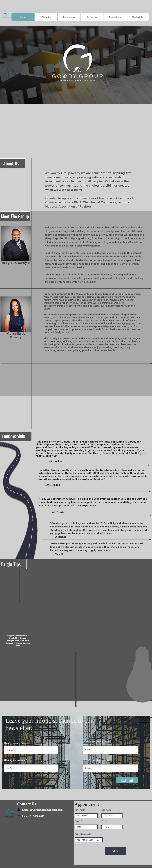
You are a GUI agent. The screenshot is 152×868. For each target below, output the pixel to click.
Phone (104, 821)
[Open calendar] (98, 840)
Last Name (106, 810)
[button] (127, 780)
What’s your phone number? (97, 761)
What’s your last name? (15, 761)
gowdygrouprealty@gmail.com (46, 810)
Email (77, 821)
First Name (80, 810)
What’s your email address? (96, 742)
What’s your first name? (15, 743)
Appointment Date (84, 834)
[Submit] (115, 851)
